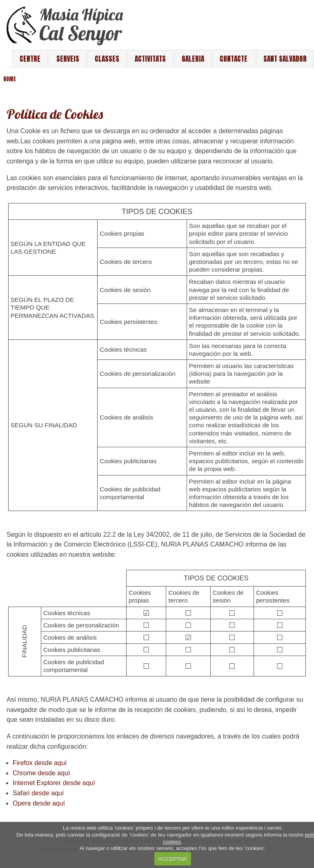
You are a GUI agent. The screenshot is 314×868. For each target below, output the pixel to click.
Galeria (193, 59)
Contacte (234, 59)
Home (10, 79)
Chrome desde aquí (41, 773)
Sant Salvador (285, 59)
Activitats (150, 59)
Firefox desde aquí (40, 763)
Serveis (68, 59)
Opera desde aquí (39, 803)
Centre (30, 59)
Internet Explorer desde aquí (54, 783)
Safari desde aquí (38, 793)
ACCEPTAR (173, 859)
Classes (107, 59)
